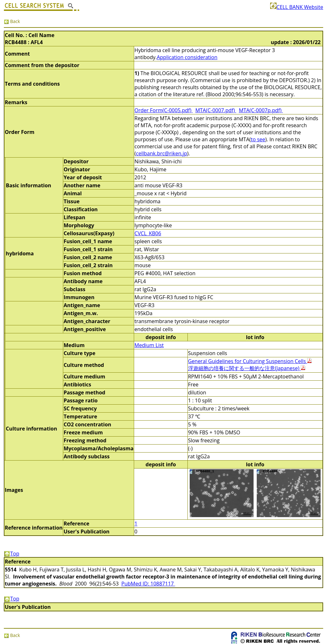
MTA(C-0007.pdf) (216, 110)
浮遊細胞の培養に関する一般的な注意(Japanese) (247, 368)
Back (12, 21)
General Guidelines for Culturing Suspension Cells (250, 361)
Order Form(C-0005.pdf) (163, 110)
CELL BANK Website (297, 7)
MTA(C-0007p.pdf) (261, 110)
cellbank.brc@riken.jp (162, 153)
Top (11, 554)
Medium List (149, 345)
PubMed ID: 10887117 (148, 584)
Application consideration (187, 57)
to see (258, 139)
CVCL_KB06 (148, 233)
